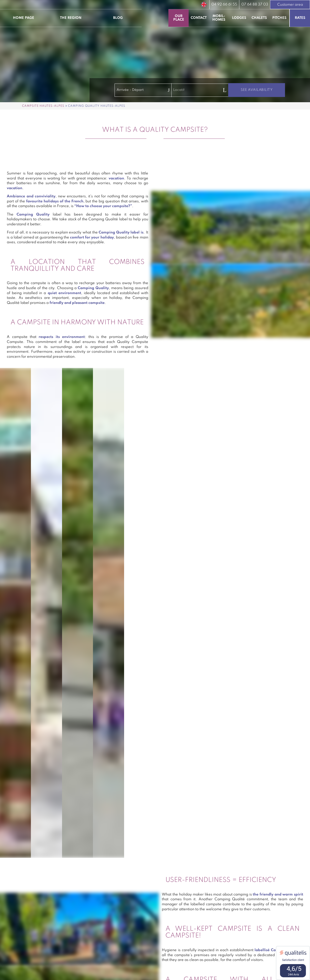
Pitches (279, 18)
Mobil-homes (219, 18)
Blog (118, 18)
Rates (300, 18)
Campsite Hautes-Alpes (43, 106)
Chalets (259, 18)
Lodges (239, 18)
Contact (199, 18)
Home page (24, 18)
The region (71, 18)
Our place (179, 18)
